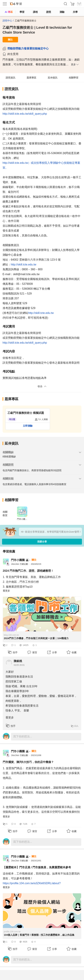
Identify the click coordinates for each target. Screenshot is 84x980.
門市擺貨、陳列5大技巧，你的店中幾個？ (28, 762)
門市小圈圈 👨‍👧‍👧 (20, 560)
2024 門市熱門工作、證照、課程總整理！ (28, 571)
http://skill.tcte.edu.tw (24, 264)
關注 (10, 40)
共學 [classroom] (75, 12)
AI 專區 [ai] (9, 12)
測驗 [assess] (62, 12)
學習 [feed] (22, 12)
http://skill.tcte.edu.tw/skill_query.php (25, 114)
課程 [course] (35, 12)
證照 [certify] (49, 12)
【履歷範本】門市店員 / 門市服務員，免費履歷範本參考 (37, 867)
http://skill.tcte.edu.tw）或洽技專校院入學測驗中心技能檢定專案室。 (41, 165)
